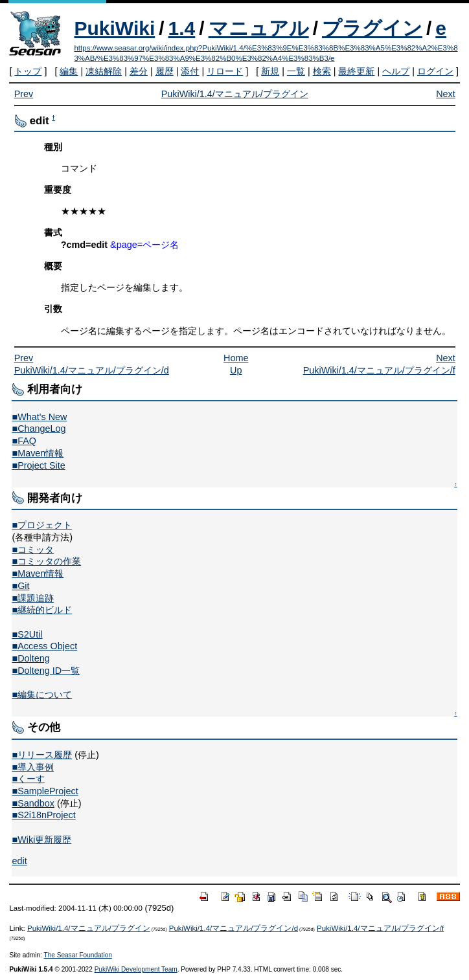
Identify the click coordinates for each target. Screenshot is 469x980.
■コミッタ (33, 550)
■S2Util (27, 634)
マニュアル (259, 28)
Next (446, 94)
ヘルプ (396, 71)
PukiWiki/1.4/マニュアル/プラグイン (235, 94)
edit (19, 861)
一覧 (296, 71)
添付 (190, 71)
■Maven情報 (38, 453)
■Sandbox (33, 803)
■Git (20, 586)
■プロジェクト (42, 525)
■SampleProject (45, 791)
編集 (69, 71)
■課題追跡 (33, 598)
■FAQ (24, 441)
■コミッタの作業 (46, 561)
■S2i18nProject (43, 815)
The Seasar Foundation (78, 955)
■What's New (39, 417)
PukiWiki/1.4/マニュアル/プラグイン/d (92, 370)
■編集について (42, 695)
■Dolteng (30, 658)
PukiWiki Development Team (136, 969)
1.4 (182, 28)
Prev (24, 94)
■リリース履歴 (42, 755)
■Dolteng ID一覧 (46, 671)
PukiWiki (114, 28)
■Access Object (44, 646)
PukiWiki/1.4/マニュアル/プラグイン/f (379, 370)
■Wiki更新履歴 (41, 840)
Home (236, 358)
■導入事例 (33, 767)
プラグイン (372, 28)
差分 (139, 71)
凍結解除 (104, 71)
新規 (270, 71)
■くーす (28, 779)
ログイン (435, 71)
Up (236, 370)
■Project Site (38, 465)
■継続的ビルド (42, 610)
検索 (322, 71)
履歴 (165, 71)
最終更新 (356, 71)
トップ (28, 71)
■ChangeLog (39, 429)
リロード (225, 71)
